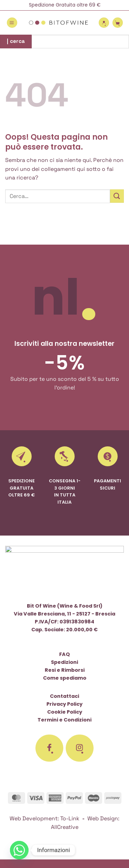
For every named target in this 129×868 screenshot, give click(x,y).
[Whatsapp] (19, 850)
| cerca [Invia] (16, 41)
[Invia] (117, 196)
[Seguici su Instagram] (80, 748)
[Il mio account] (104, 23)
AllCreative (65, 827)
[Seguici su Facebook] (50, 748)
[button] (12, 23)
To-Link (70, 818)
